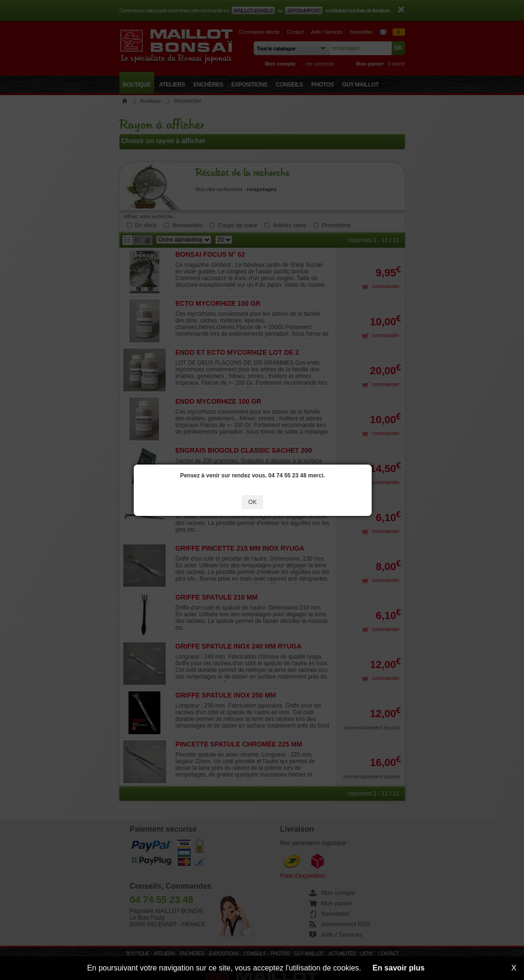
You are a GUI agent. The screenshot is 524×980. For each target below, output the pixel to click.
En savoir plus (399, 968)
